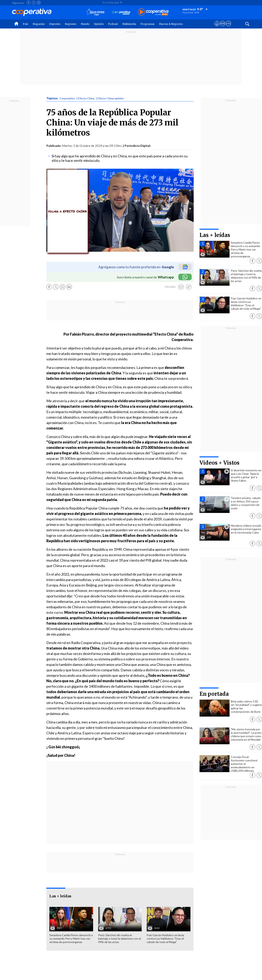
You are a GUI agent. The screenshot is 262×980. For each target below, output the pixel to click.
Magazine (39, 24)
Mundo (85, 24)
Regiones (71, 24)
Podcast (113, 24)
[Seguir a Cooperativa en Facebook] (29, 3)
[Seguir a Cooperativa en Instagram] (39, 3)
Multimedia (129, 24)
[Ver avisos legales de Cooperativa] (217, 27)
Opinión (99, 24)
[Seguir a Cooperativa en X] (34, 3)
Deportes (55, 24)
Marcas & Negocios (171, 24)
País (25, 24)
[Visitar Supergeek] (228, 27)
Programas (148, 24)
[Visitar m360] (223, 27)
